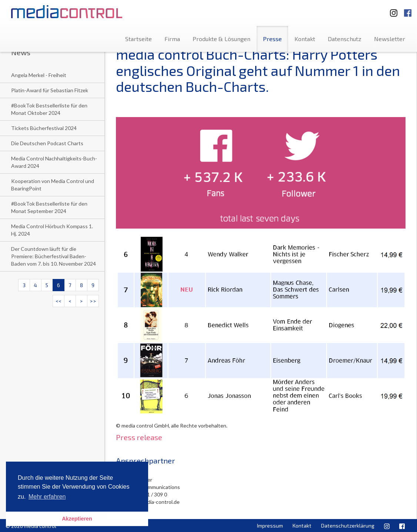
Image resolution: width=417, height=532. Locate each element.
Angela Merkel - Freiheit (39, 75)
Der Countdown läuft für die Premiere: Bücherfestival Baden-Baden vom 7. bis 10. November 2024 (54, 256)
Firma (172, 39)
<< (59, 301)
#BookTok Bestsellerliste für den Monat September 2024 (49, 207)
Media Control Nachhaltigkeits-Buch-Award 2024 (54, 162)
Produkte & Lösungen (221, 39)
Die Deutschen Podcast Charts (47, 143)
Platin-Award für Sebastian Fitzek (50, 90)
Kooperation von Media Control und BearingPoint (53, 185)
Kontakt (305, 39)
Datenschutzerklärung (348, 526)
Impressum (270, 526)
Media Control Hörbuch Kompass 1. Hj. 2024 (52, 230)
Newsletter (390, 39)
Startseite (139, 39)
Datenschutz (345, 39)
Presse (272, 39)
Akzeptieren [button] (77, 519)
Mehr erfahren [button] (47, 497)
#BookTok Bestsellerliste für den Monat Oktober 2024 (49, 109)
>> (93, 301)
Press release (139, 437)
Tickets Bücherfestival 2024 (44, 128)
